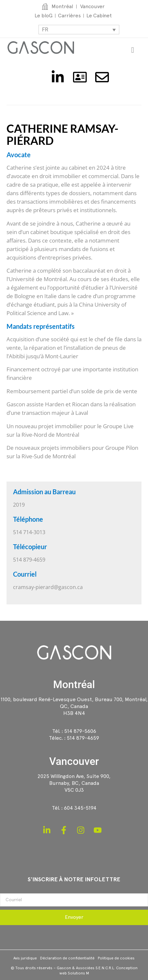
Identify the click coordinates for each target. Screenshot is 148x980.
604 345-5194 (80, 808)
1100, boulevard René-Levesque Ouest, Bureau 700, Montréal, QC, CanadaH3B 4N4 (74, 706)
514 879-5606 (80, 731)
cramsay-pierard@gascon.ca (48, 587)
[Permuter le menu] (133, 50)
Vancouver (74, 761)
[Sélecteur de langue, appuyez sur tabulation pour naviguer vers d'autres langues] (79, 30)
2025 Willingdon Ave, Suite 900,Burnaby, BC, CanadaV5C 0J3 (74, 783)
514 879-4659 (83, 738)
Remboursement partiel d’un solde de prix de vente (72, 391)
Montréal (74, 684)
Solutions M (78, 973)
